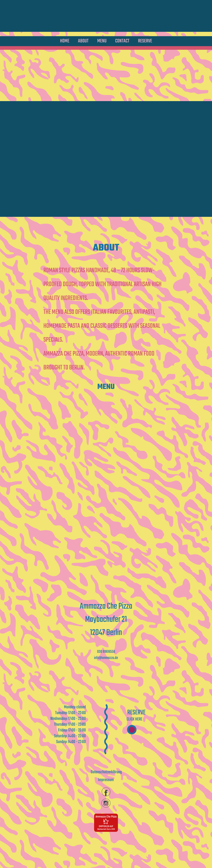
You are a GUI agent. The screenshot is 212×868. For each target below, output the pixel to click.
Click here (134, 719)
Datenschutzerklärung (106, 772)
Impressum (106, 780)
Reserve (136, 713)
